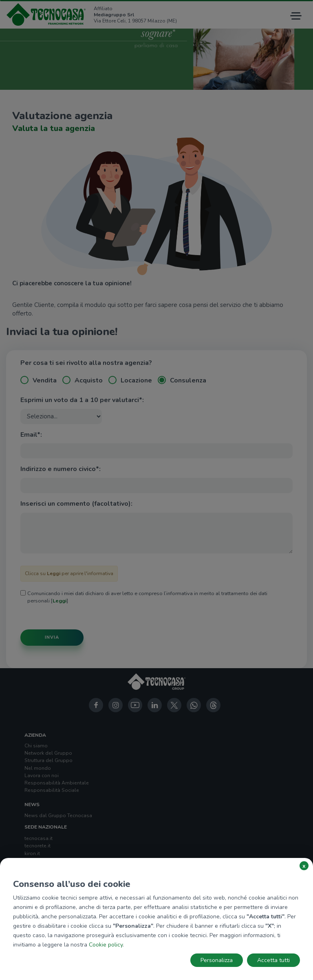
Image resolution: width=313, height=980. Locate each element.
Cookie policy (106, 945)
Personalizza (217, 960)
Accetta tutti (273, 960)
